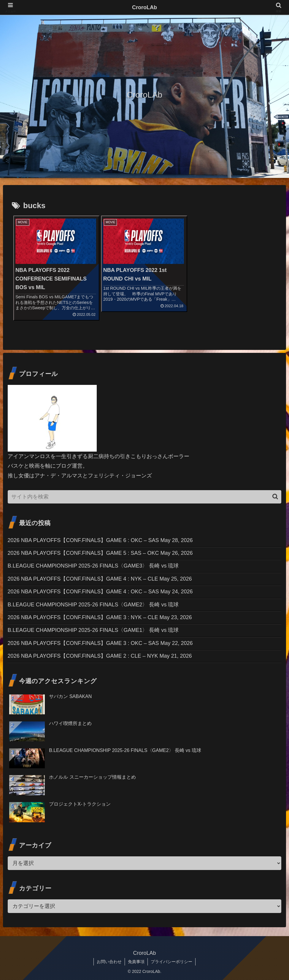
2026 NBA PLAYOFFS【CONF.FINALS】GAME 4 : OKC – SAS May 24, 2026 (100, 592)
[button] (275, 497)
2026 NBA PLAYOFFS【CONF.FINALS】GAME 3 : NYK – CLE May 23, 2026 (100, 617)
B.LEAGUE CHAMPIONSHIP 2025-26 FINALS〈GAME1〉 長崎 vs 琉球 (93, 630)
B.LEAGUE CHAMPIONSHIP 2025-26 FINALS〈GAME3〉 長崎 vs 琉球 (93, 566)
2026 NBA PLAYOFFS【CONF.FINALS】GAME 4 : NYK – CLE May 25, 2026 (100, 579)
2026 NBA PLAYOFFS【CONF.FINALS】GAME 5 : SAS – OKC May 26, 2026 (100, 553)
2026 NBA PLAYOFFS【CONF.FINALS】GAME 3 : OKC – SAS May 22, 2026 (100, 643)
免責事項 (136, 962)
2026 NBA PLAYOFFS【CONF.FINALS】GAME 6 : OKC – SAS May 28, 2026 (100, 540)
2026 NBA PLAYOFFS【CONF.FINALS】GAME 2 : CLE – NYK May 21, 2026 (100, 656)
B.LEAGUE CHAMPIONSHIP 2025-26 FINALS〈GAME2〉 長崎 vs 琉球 (93, 605)
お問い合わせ (109, 962)
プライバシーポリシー (172, 962)
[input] (145, 497)
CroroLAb (144, 7)
